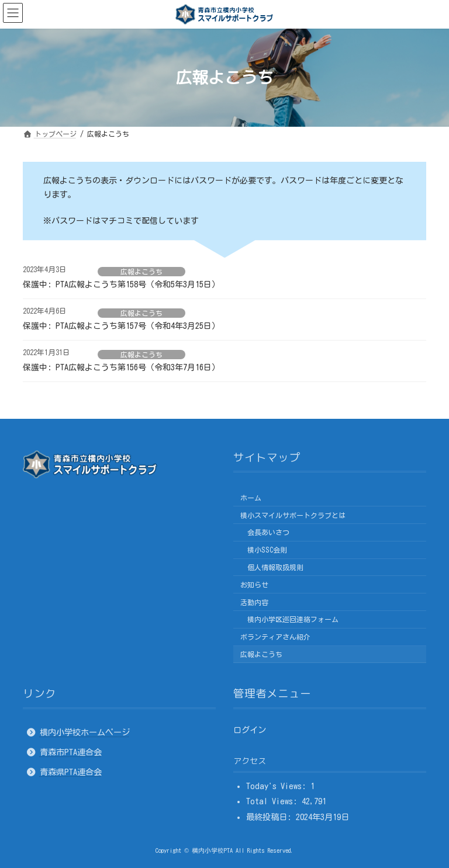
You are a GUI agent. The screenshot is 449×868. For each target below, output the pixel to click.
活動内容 (254, 602)
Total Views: (274, 801)
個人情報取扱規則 (275, 567)
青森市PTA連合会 (71, 752)
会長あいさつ (268, 532)
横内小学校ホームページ (85, 732)
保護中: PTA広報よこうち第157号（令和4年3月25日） (121, 326)
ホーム (251, 498)
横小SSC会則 (267, 550)
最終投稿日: (271, 817)
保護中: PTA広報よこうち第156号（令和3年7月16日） (121, 367)
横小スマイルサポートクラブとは (293, 515)
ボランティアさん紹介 (275, 637)
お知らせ (254, 585)
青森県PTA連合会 (71, 772)
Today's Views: (278, 786)
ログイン (250, 729)
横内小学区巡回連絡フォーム (293, 619)
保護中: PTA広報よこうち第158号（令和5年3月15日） (121, 284)
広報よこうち (141, 272)
